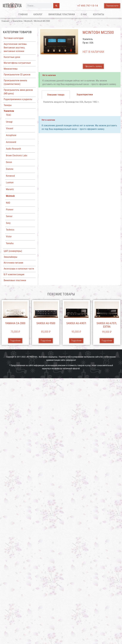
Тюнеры (8, 105)
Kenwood (10, 176)
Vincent (10, 128)
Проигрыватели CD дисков (17, 75)
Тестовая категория (14, 38)
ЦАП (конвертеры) (13, 251)
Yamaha (10, 243)
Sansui (9, 216)
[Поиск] (56, 6)
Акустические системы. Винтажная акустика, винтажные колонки (15, 48)
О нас (84, 14)
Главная (23, 14)
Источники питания (13, 263)
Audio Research (13, 149)
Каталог (38, 14)
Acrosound (11, 142)
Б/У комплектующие (14, 274)
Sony (8, 223)
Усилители (17, 21)
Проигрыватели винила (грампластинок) (15, 82)
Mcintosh (28, 21)
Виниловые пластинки (62, 14)
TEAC (8, 115)
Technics (10, 230)
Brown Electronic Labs (17, 156)
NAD (8, 203)
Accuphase (11, 135)
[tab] (56, 95)
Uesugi (9, 122)
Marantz (10, 189)
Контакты (98, 14)
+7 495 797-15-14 (88, 6)
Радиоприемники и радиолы (18, 99)
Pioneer (10, 210)
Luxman (10, 182)
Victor (9, 237)
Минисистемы (11, 69)
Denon (9, 162)
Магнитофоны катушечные (17, 63)
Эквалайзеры (10, 257)
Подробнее (15, 341)
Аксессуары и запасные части (19, 269)
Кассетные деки (12, 57)
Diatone (10, 169)
